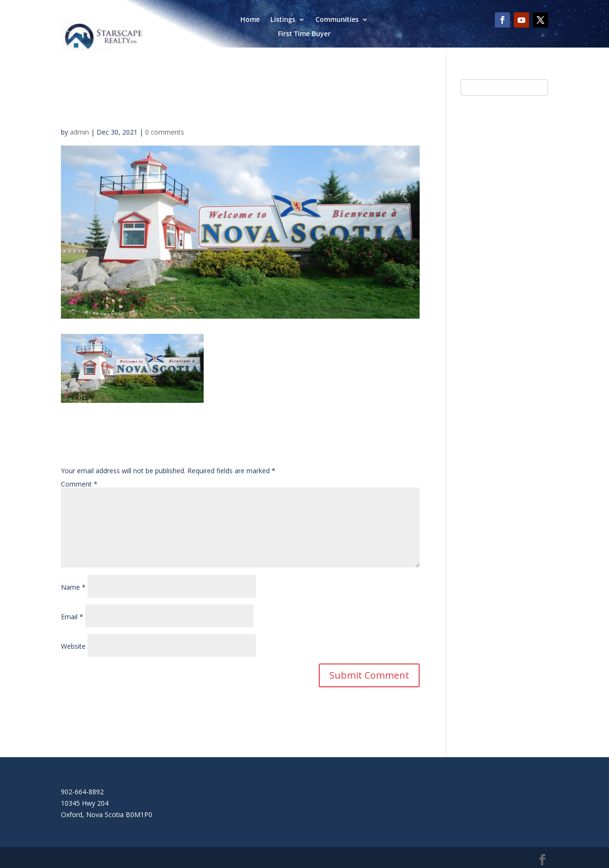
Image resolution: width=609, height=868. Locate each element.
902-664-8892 (82, 792)
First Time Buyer (304, 34)
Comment (79, 484)
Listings (283, 20)
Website (73, 646)
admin (79, 132)
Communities (337, 20)
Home (250, 20)
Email (72, 617)
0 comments (165, 132)
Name (73, 587)
